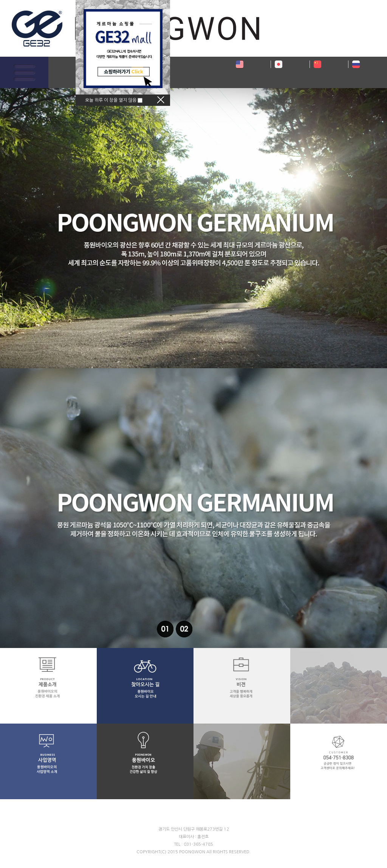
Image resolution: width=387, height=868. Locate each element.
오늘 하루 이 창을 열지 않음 (111, 100)
